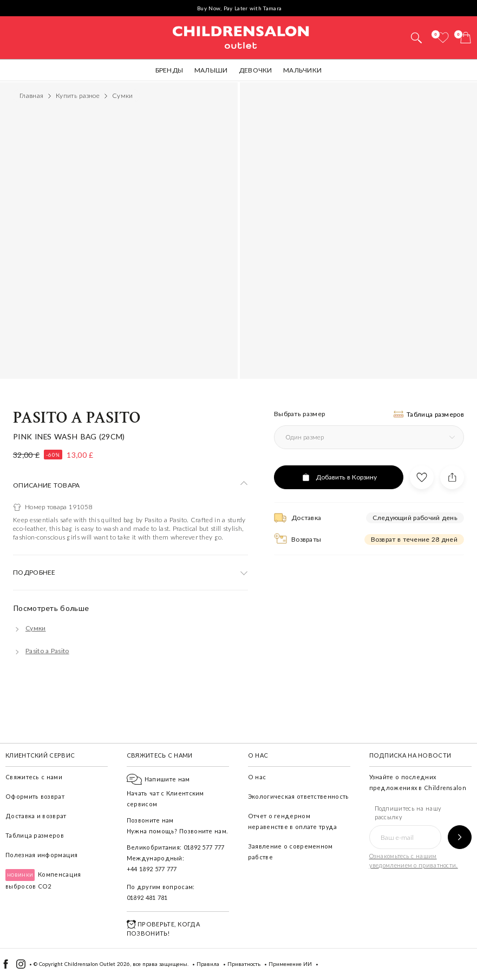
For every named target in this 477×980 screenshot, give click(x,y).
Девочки (256, 70)
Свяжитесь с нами (34, 777)
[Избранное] (443, 38)
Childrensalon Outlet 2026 (97, 964)
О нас (257, 777)
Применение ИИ (290, 964)
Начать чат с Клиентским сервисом (165, 791)
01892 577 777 (204, 847)
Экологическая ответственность (299, 796)
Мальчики (302, 70)
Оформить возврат (35, 796)
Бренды (169, 70)
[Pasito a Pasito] (41, 651)
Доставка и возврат (36, 816)
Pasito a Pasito (77, 418)
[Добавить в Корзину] (339, 477)
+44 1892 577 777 (152, 869)
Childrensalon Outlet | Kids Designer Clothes (241, 36)
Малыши (211, 70)
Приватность (244, 964)
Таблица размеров (35, 835)
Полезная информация (42, 855)
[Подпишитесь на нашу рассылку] (460, 837)
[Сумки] (30, 628)
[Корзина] (466, 38)
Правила (208, 964)
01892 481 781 (147, 897)
